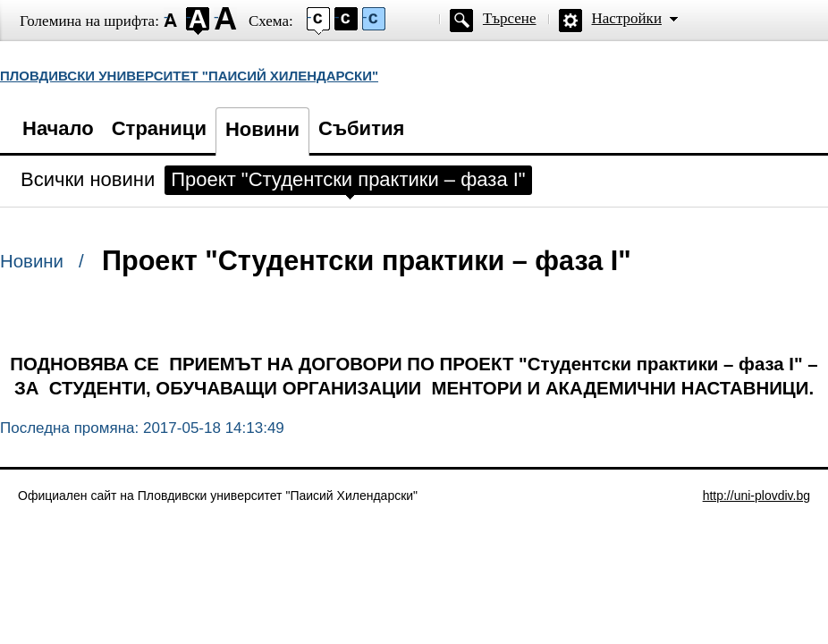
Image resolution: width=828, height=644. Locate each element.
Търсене (510, 18)
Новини (262, 129)
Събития (361, 128)
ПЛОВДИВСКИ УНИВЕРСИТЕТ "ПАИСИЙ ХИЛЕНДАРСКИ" (189, 76)
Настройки (627, 18)
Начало (58, 128)
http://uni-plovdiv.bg (756, 496)
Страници (159, 128)
